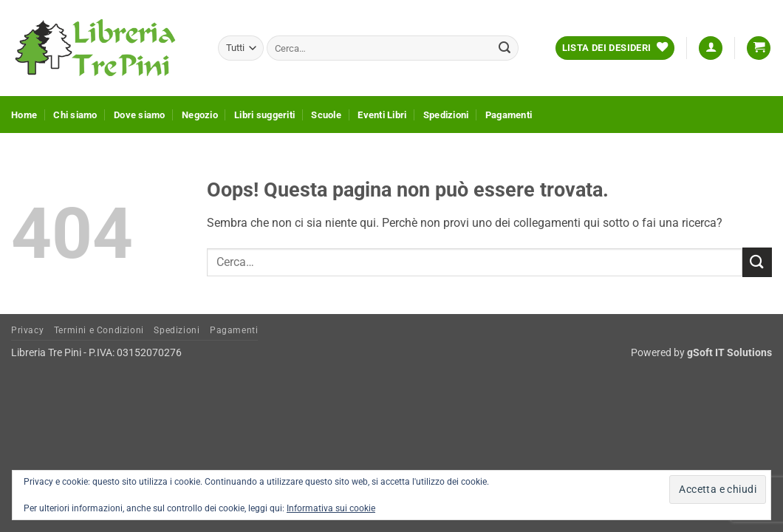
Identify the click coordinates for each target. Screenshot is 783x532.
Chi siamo (75, 115)
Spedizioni (446, 115)
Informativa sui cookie (331, 508)
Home (24, 115)
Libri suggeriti (264, 115)
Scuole (326, 115)
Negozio (200, 115)
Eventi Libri (382, 115)
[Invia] (505, 48)
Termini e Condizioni (99, 330)
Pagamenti (509, 115)
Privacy (27, 330)
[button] (711, 48)
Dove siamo (140, 115)
